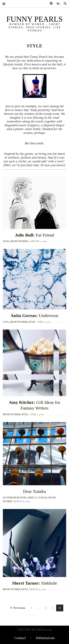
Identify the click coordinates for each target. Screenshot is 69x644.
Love (6, 322)
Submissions (45, 638)
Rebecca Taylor (38, 498)
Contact (20, 638)
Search (64, 4)
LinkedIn (57, 4)
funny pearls (34, 19)
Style (32, 322)
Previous (18, 608)
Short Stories (19, 241)
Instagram (50, 4)
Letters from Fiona (15, 498)
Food (6, 241)
